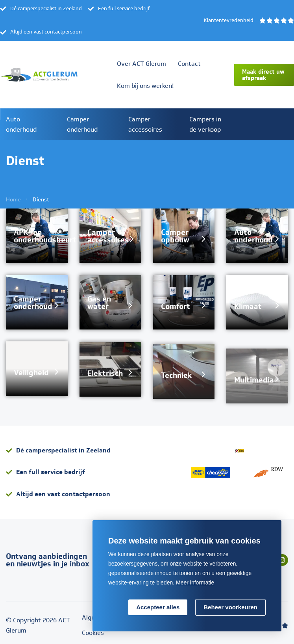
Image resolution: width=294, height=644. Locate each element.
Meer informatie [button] (195, 583)
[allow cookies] (158, 607)
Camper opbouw (175, 239)
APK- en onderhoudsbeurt (45, 236)
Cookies (93, 633)
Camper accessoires (108, 237)
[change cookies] (230, 607)
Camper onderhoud (33, 303)
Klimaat (248, 314)
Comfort (176, 309)
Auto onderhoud (253, 244)
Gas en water (99, 304)
